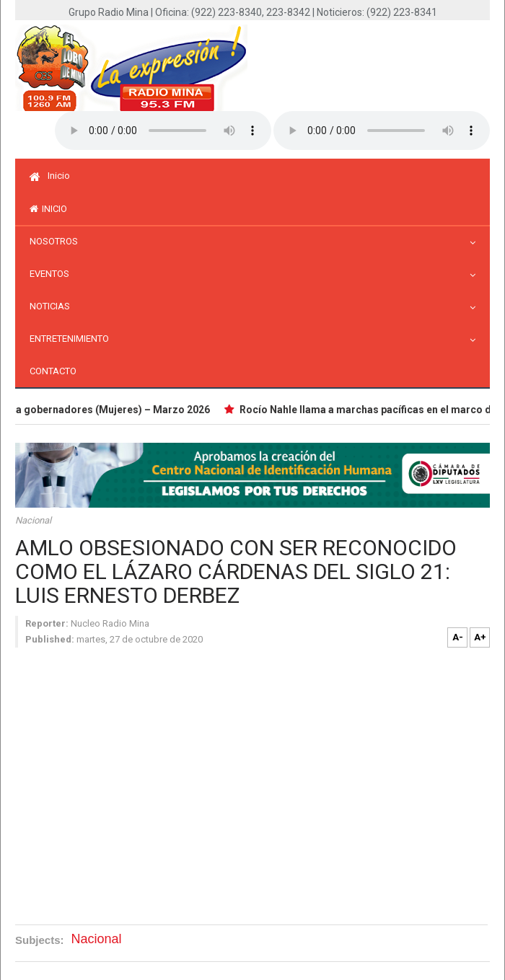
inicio (48, 209)
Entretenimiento (73, 339)
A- (458, 637)
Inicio (50, 176)
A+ (480, 637)
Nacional (33, 520)
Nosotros (57, 241)
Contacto (53, 371)
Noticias (53, 306)
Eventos (53, 274)
